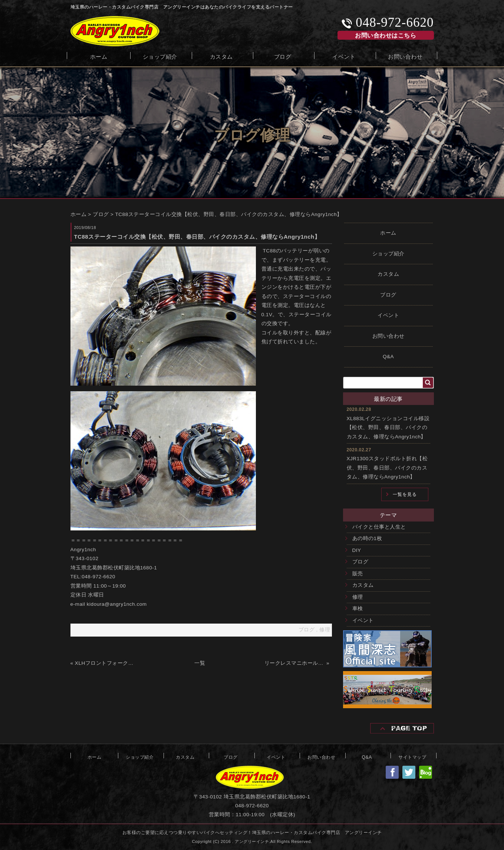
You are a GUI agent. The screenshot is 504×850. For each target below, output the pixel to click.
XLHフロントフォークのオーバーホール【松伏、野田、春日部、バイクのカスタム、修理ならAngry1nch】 (105, 663)
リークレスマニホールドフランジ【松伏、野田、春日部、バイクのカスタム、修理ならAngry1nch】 (295, 663)
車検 (358, 609)
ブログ (283, 56)
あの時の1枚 (367, 538)
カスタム (221, 56)
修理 (358, 597)
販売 (358, 574)
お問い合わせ (405, 56)
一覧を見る (405, 494)
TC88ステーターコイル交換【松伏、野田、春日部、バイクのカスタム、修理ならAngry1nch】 (229, 214)
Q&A (388, 357)
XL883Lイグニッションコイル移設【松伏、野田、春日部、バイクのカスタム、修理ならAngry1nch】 (388, 428)
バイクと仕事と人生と (379, 527)
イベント (344, 56)
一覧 (200, 663)
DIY (357, 550)
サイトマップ (412, 756)
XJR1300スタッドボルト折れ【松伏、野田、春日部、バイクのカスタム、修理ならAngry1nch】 (387, 468)
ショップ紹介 (160, 56)
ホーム (99, 56)
